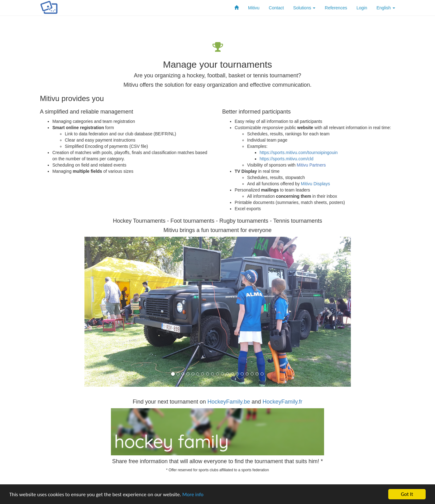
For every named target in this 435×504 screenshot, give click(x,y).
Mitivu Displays (315, 184)
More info (193, 494)
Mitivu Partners (311, 165)
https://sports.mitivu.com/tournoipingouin (299, 153)
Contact (276, 8)
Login (362, 8)
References (336, 8)
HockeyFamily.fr (283, 402)
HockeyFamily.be (229, 402)
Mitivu (254, 8)
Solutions (304, 8)
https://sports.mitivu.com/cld (287, 159)
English (386, 8)
